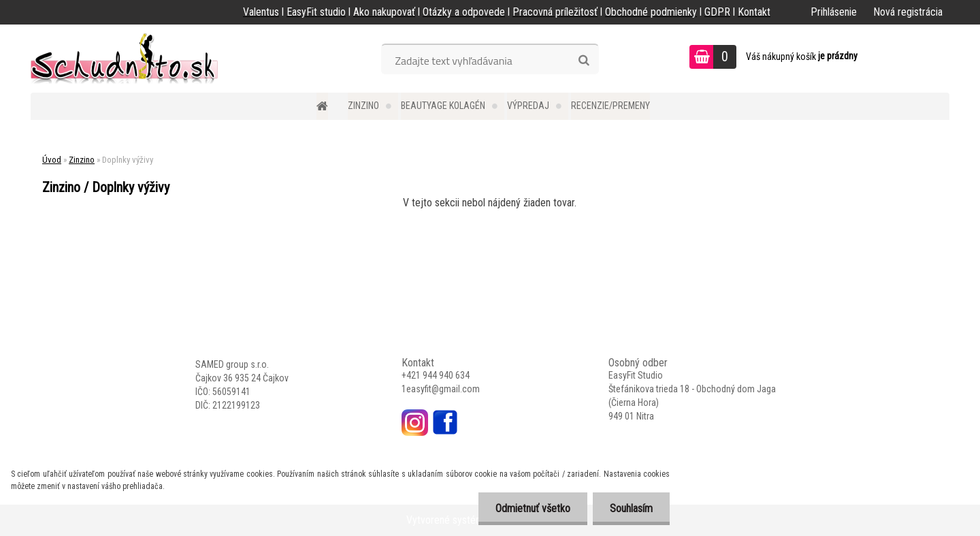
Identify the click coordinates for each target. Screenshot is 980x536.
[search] (584, 61)
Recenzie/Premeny (610, 106)
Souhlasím (631, 508)
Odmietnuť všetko (533, 508)
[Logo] (124, 59)
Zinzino (363, 106)
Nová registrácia (908, 12)
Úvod (52, 160)
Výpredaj (528, 106)
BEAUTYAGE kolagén (443, 106)
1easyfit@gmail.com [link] (441, 389)
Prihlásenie (834, 12)
